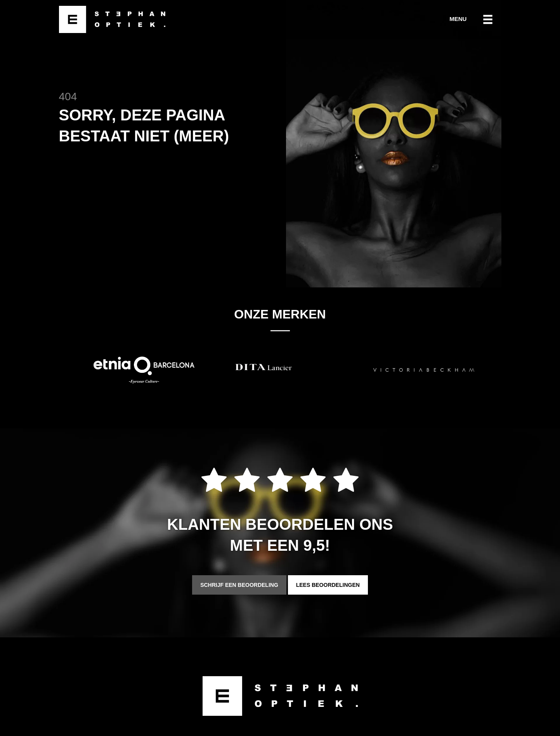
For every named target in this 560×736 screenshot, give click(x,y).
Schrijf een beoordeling (239, 585)
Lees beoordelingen (328, 585)
